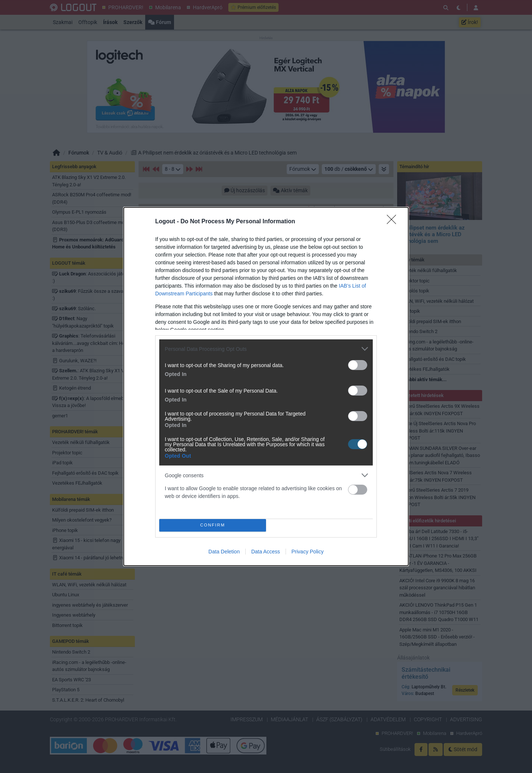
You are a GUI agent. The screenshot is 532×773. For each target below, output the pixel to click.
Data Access (266, 552)
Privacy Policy (308, 552)
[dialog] (266, 386)
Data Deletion (224, 552)
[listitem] (266, 349)
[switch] (358, 365)
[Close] (394, 222)
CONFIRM (213, 525)
